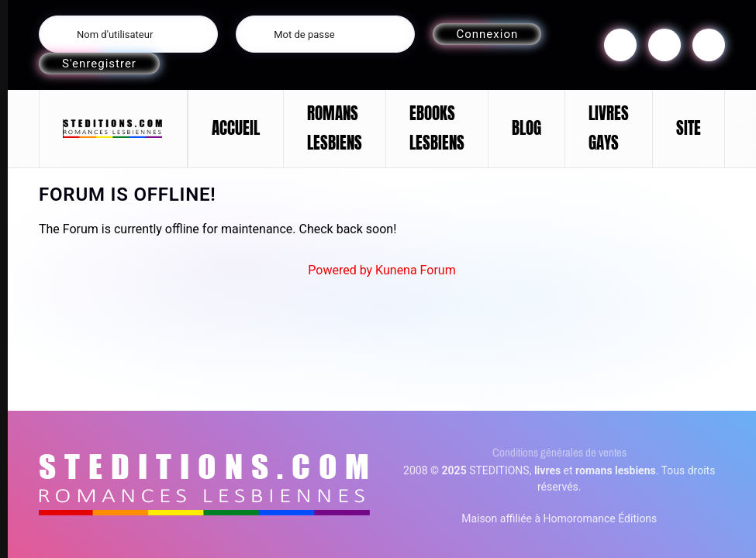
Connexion (487, 34)
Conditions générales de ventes (559, 452)
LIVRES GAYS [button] (609, 128)
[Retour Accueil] (114, 129)
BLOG (526, 128)
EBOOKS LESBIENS (437, 128)
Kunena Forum (416, 270)
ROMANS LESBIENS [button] (335, 128)
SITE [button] (689, 128)
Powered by (340, 270)
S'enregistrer (99, 64)
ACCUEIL (236, 128)
